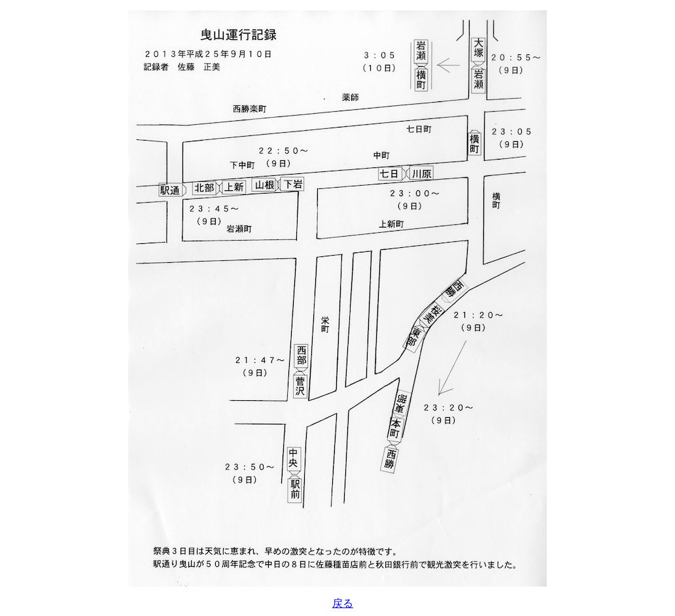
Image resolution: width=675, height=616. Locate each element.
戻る (343, 603)
